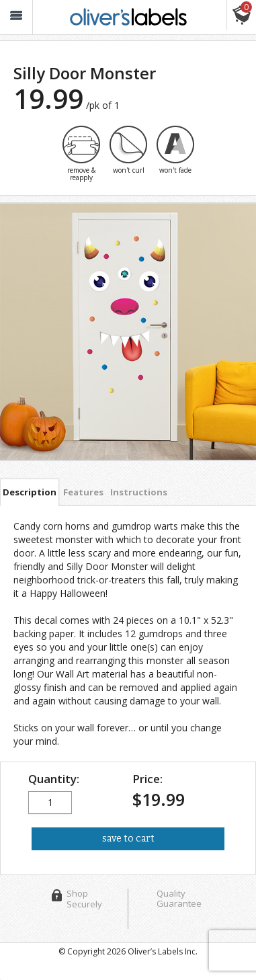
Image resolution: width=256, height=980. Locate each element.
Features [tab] (83, 492)
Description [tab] (30, 492)
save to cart (128, 839)
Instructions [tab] (139, 492)
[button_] (16, 17)
